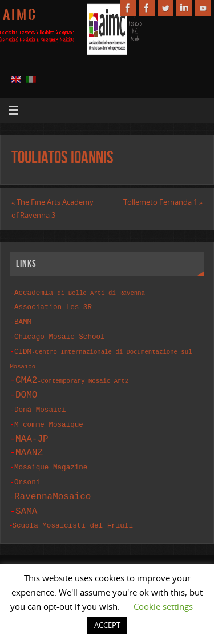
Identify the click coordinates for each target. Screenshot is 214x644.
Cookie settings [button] (163, 606)
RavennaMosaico (53, 487)
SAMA (26, 501)
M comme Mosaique (49, 418)
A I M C (19, 15)
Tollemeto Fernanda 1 (163, 202)
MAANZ (29, 445)
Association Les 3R (53, 306)
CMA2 (72, 375)
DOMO (26, 390)
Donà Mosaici (40, 404)
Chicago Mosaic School (60, 333)
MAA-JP (32, 431)
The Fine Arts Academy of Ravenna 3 (53, 209)
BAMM (23, 320)
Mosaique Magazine (51, 459)
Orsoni (27, 473)
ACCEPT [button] (107, 625)
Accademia (80, 292)
